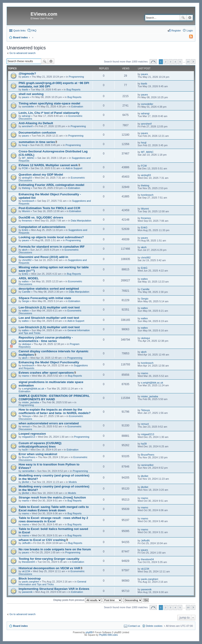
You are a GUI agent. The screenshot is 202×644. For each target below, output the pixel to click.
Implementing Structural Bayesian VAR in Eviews (54, 589)
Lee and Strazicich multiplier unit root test (49, 318)
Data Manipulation (81, 221)
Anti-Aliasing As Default (36, 123)
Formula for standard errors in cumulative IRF (52, 247)
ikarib (25, 90)
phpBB (89, 632)
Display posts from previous (77, 600)
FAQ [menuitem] (34, 31)
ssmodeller (28, 106)
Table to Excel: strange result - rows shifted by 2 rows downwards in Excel (53, 520)
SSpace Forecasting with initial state (45, 298)
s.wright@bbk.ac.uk (33, 389)
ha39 (25, 450)
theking (26, 188)
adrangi (26, 116)
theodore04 (28, 562)
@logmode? (27, 74)
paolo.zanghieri (31, 582)
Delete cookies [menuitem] (154, 626)
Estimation (77, 106)
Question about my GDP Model (41, 175)
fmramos (27, 221)
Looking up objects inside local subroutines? (51, 237)
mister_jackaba (31, 402)
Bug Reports (73, 90)
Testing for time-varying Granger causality (49, 559)
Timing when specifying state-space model (49, 103)
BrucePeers (29, 457)
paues (26, 77)
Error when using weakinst (38, 454)
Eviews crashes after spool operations (46, 373)
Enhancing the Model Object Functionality (49, 362)
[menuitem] (189, 37)
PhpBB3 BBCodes (108, 635)
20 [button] (188, 62)
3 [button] (171, 62)
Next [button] (193, 62)
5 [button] (180, 62)
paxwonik (27, 592)
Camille (26, 292)
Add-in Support (74, 168)
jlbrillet (26, 482)
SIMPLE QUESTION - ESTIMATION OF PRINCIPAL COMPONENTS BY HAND (54, 398)
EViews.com (44, 14)
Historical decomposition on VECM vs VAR (49, 568)
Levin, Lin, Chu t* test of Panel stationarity (49, 113)
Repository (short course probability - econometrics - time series (46, 339)
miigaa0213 (29, 437)
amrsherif (27, 126)
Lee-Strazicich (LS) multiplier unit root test (49, 307)
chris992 (27, 260)
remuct (26, 426)
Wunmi (26, 211)
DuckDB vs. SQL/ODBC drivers (41, 217)
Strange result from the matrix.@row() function (52, 497)
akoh (25, 250)
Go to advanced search (23, 53)
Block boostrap (30, 578)
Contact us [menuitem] (134, 626)
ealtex (25, 281)
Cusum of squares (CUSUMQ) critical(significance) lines (40, 445)
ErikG (25, 230)
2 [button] (166, 62)
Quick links (19, 31)
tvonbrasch (28, 201)
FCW (25, 168)
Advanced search (190, 18)
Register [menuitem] (176, 31)
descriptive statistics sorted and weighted (49, 289)
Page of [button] (153, 62)
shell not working (31, 94)
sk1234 (26, 571)
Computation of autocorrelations (42, 227)
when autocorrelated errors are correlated (49, 423)
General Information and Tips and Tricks (52, 583)
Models (73, 482)
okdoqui (27, 344)
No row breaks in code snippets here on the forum (55, 549)
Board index (20, 626)
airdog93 (27, 178)
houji (25, 145)
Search (183, 18)
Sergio (26, 301)
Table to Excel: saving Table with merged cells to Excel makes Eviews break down (54, 509)
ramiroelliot (28, 471)
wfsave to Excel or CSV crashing (42, 540)
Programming (76, 77)
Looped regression (32, 434)
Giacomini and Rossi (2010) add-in (43, 257)
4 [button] (175, 62)
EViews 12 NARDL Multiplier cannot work (48, 165)
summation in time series (37, 142)
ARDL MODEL (29, 278)
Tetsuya (26, 416)
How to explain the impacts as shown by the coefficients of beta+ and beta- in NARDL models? (55, 411)
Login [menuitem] (190, 31)
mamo (26, 376)
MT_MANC (28, 158)
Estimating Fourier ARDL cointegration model (51, 185)
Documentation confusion (37, 133)
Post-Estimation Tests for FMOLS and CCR (49, 208)
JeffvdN (26, 543)
